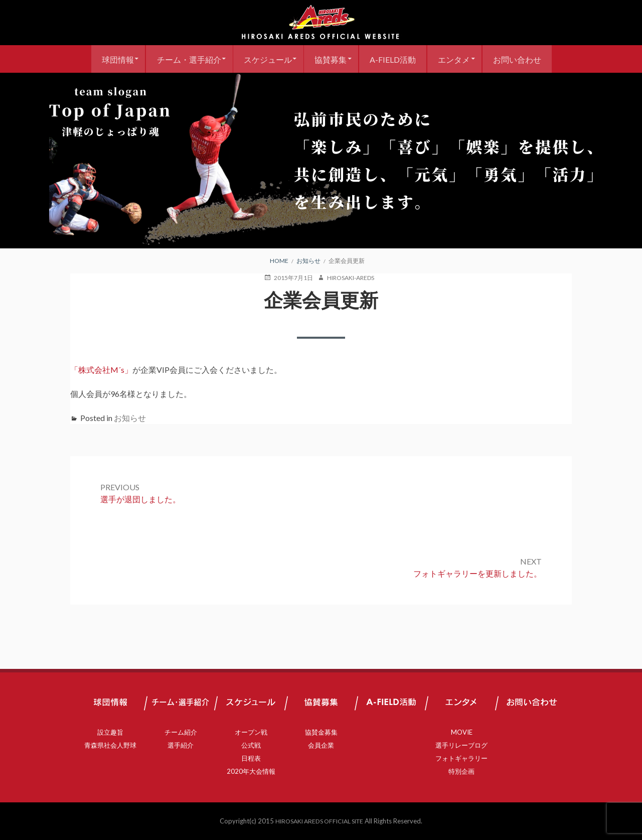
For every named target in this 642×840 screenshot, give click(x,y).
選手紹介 (181, 745)
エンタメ (461, 59)
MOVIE (462, 732)
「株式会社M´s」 (101, 370)
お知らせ (130, 418)
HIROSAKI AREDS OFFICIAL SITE (319, 821)
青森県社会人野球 (110, 745)
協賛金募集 (321, 732)
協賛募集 (331, 59)
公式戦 (251, 745)
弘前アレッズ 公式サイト (321, 23)
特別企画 (461, 771)
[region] (321, 161)
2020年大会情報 (251, 771)
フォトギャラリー (461, 758)
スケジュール (264, 59)
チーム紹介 (181, 732)
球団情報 (106, 59)
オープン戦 (251, 732)
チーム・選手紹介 (181, 59)
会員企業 (321, 745)
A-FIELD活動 (396, 59)
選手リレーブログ (461, 745)
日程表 (251, 758)
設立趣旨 (110, 732)
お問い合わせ (528, 59)
